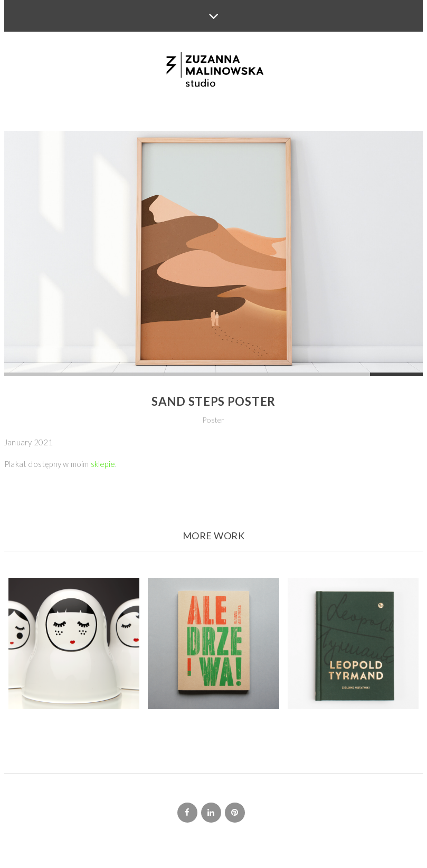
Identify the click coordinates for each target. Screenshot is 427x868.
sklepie (103, 464)
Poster (213, 420)
